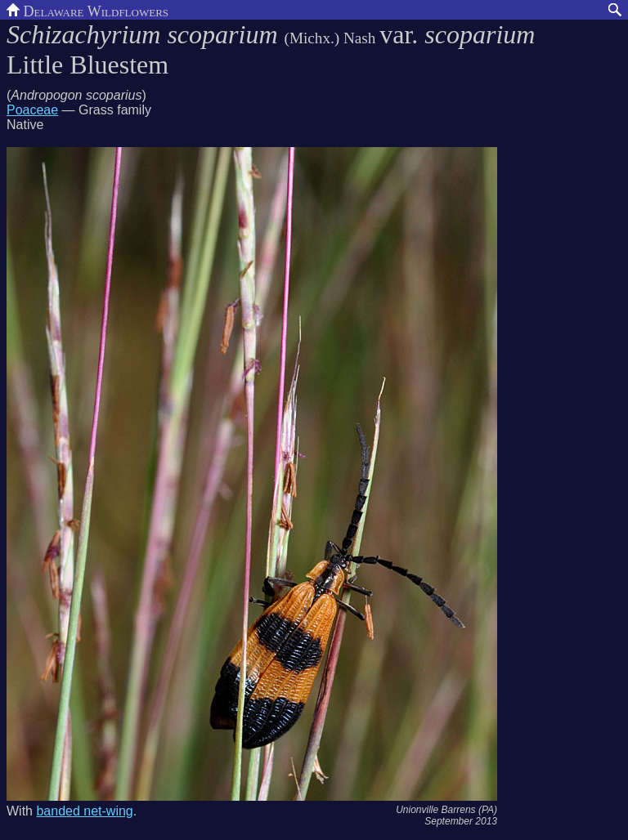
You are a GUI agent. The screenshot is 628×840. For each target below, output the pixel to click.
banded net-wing (84, 811)
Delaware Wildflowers (87, 10)
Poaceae (32, 110)
